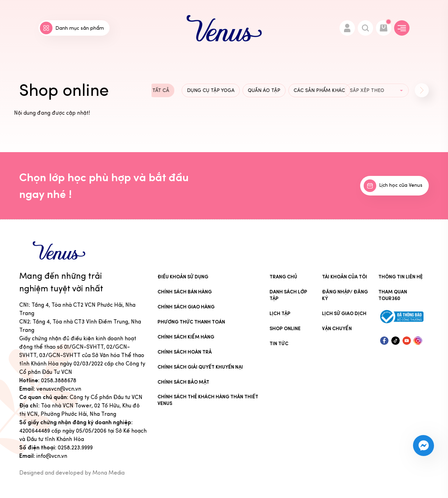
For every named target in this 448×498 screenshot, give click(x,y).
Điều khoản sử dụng (183, 277)
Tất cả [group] (152, 90)
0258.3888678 (59, 380)
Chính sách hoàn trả (185, 352)
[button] (422, 90)
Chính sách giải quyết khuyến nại (200, 367)
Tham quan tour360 (393, 295)
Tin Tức (279, 344)
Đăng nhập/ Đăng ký (345, 295)
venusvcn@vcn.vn (59, 389)
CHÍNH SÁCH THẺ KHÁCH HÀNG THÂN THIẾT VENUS (208, 400)
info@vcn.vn (52, 456)
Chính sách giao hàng (186, 307)
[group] (363, 91)
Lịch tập (280, 314)
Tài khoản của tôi (345, 277)
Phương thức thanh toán (191, 322)
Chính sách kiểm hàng (186, 337)
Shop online (285, 329)
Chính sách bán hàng (185, 292)
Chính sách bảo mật (183, 382)
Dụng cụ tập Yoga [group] (211, 90)
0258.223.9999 (75, 447)
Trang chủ (283, 277)
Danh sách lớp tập (288, 295)
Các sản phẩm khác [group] (318, 90)
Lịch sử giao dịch (344, 314)
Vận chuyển (337, 329)
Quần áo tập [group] (264, 90)
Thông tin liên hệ (401, 277)
